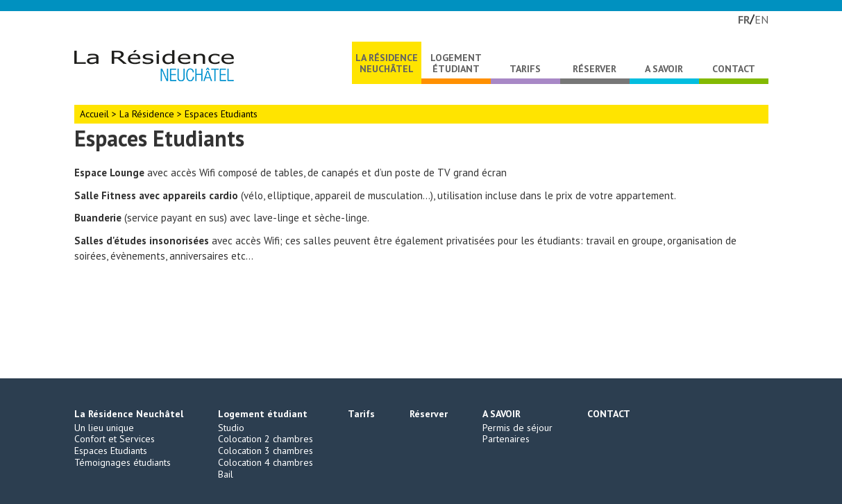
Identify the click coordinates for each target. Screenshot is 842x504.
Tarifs (525, 69)
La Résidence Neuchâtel (387, 64)
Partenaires (506, 439)
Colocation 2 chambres (266, 439)
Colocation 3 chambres (266, 451)
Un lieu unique (104, 428)
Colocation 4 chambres (266, 462)
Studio (231, 428)
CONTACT (734, 69)
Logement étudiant (456, 64)
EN (761, 19)
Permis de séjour (517, 428)
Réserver (595, 69)
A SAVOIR (664, 69)
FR (744, 19)
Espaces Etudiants (111, 451)
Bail (226, 474)
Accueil (94, 114)
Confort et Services (115, 439)
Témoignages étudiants (123, 462)
